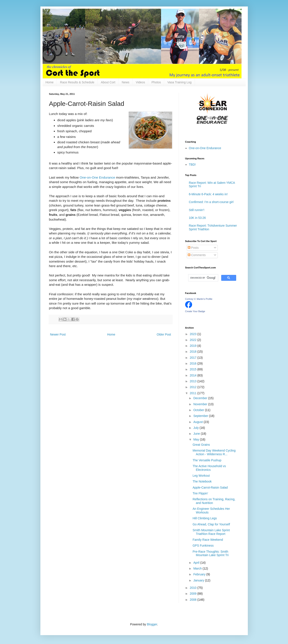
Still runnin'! (197, 210)
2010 (193, 588)
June (197, 434)
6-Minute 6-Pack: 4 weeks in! (208, 194)
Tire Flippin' (200, 493)
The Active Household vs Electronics (209, 468)
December (201, 398)
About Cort (108, 82)
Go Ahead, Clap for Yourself (211, 524)
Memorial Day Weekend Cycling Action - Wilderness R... (214, 452)
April (197, 563)
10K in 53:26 (197, 218)
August (198, 422)
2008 (193, 600)
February (200, 574)
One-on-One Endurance (97, 177)
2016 (193, 363)
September (201, 416)
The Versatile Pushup (207, 460)
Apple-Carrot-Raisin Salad (210, 487)
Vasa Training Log (180, 82)
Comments (197, 255)
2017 (193, 358)
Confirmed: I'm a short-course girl (211, 202)
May (197, 439)
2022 (193, 340)
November (201, 404)
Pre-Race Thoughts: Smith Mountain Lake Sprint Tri (211, 553)
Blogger (152, 624)
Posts (193, 248)
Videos (141, 82)
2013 (193, 381)
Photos (156, 82)
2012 (193, 387)
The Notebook (202, 481)
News (126, 82)
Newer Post (58, 334)
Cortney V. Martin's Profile (199, 299)
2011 (193, 393)
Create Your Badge (195, 311)
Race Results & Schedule (77, 82)
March (198, 568)
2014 (193, 375)
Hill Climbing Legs (205, 518)
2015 (193, 369)
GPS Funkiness (203, 546)
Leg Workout (201, 476)
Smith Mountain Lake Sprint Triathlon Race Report (211, 532)
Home (50, 82)
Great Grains (201, 445)
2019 (193, 346)
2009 (193, 594)
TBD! (192, 165)
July (197, 428)
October (199, 410)
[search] (203, 278)
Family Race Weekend (208, 540)
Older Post (164, 334)
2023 (193, 334)
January (199, 580)
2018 (193, 352)
